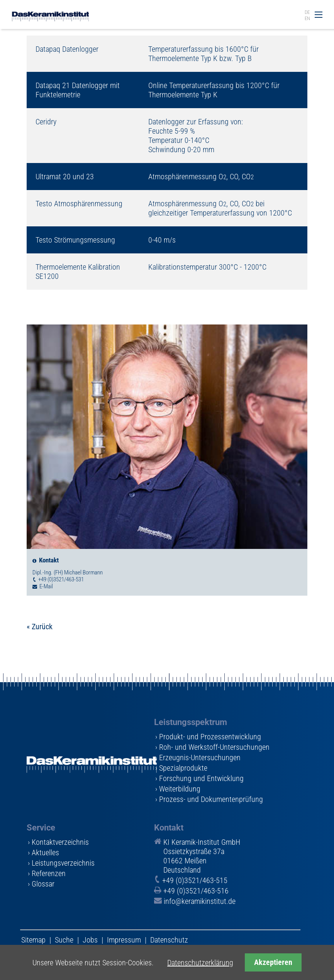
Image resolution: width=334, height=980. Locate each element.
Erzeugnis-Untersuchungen (200, 758)
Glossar (43, 884)
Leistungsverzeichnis (63, 863)
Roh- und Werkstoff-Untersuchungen (214, 747)
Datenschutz (169, 940)
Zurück (42, 627)
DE (307, 12)
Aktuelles (45, 853)
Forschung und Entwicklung (201, 778)
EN (307, 18)
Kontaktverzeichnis (60, 842)
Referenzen (49, 873)
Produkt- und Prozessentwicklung (210, 737)
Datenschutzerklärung (200, 963)
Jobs (90, 940)
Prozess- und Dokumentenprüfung (211, 799)
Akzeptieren (273, 962)
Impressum (124, 940)
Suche (64, 940)
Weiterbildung (180, 789)
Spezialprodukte (183, 768)
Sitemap (33, 940)
